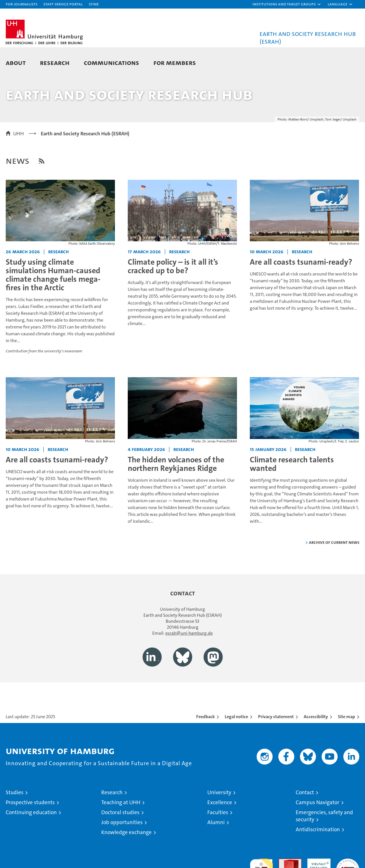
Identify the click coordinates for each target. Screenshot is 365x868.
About (16, 63)
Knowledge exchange (126, 857)
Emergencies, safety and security (324, 841)
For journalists (22, 4)
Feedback (205, 742)
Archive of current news (334, 567)
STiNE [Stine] (94, 4)
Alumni (216, 847)
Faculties (218, 837)
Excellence (220, 827)
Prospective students (30, 827)
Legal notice (236, 742)
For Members (175, 63)
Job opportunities (122, 847)
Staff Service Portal (63, 4)
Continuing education (31, 837)
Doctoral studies (120, 837)
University (219, 817)
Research (55, 63)
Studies (15, 817)
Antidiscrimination (318, 854)
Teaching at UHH (121, 827)
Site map (346, 742)
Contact (305, 817)
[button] (287, 4)
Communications (111, 63)
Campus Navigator (318, 827)
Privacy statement (276, 742)
